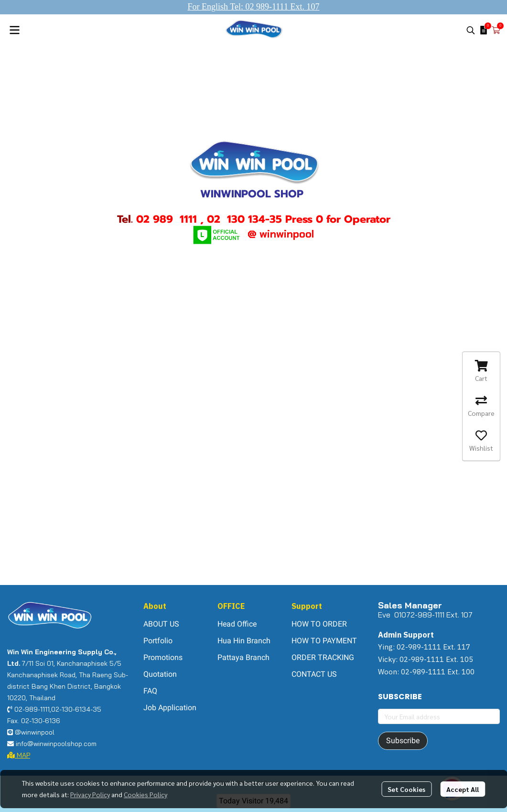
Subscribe (403, 741)
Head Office (237, 624)
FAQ (150, 691)
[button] (471, 30)
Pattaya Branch (243, 657)
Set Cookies (406, 789)
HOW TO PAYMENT (324, 641)
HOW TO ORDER (319, 624)
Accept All (463, 789)
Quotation (160, 674)
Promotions (163, 657)
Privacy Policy (90, 794)
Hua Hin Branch (244, 641)
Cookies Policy (146, 794)
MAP (19, 755)
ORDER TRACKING (323, 657)
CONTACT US (314, 674)
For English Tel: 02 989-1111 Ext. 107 (254, 7)
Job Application (170, 708)
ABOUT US (161, 624)
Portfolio (158, 641)
